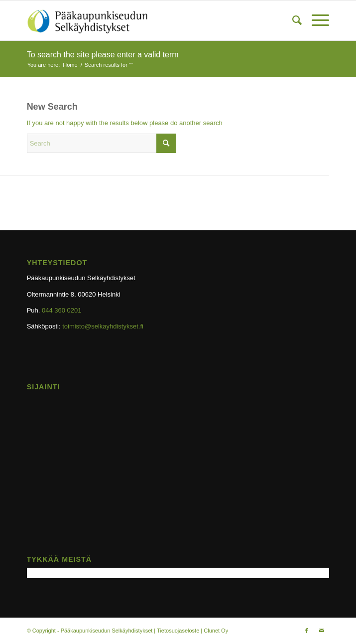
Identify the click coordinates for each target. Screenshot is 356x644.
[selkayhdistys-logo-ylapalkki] (148, 20)
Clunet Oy (216, 631)
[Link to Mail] (322, 631)
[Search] (292, 20)
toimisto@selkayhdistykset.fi (103, 326)
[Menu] (315, 20)
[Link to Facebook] (307, 631)
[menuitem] (292, 20)
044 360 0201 (62, 310)
